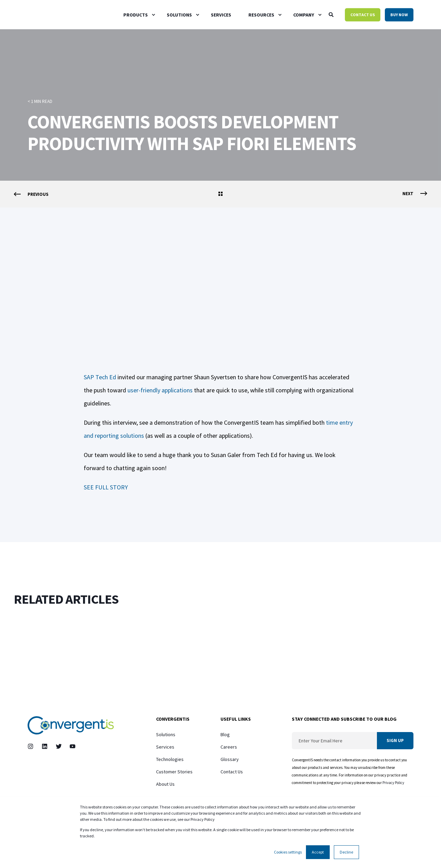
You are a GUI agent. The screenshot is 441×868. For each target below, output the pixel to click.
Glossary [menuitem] (230, 759)
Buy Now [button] (399, 15)
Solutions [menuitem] (166, 734)
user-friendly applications (160, 390)
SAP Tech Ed (100, 377)
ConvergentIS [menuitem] (173, 719)
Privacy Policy (394, 783)
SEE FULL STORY (106, 487)
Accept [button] (318, 852)
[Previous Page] (31, 194)
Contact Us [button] (363, 15)
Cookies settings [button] (288, 852)
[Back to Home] (47, 15)
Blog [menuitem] (225, 734)
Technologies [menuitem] (170, 759)
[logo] (71, 725)
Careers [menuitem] (229, 747)
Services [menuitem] (165, 747)
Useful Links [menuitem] (236, 719)
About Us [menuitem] (165, 784)
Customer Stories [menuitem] (174, 772)
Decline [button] (346, 852)
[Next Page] (415, 194)
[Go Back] (220, 194)
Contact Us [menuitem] (232, 772)
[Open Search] (332, 14)
